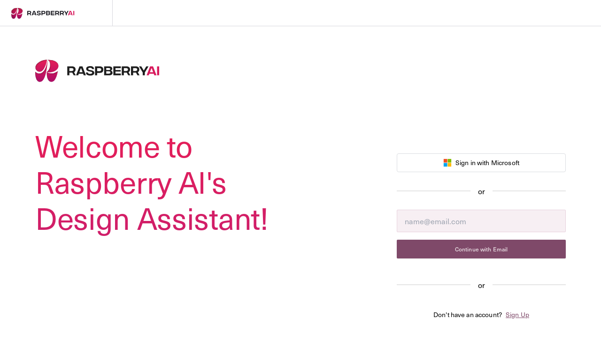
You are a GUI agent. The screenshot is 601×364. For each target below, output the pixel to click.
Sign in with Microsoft (481, 163)
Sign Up (517, 315)
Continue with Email (481, 249)
